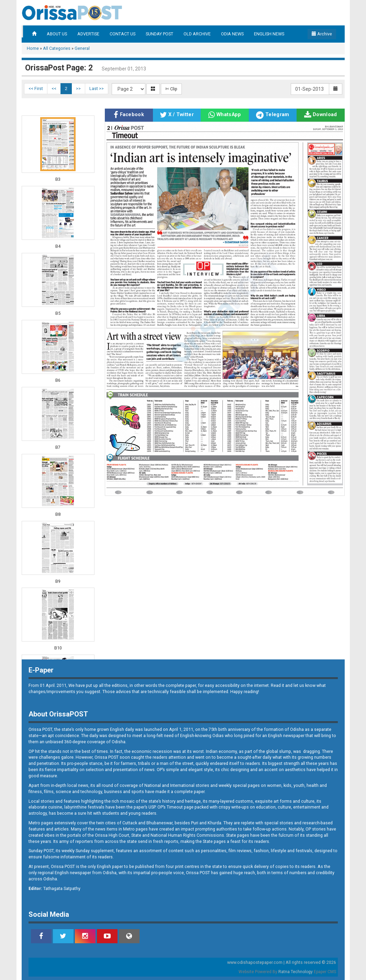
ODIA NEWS (232, 34)
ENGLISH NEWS (269, 34)
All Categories (57, 48)
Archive (322, 34)
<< (54, 88)
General (82, 48)
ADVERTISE (88, 34)
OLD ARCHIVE (197, 34)
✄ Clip (171, 89)
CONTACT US (123, 34)
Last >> (97, 88)
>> (78, 88)
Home (33, 48)
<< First (36, 88)
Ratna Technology (296, 972)
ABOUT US (57, 34)
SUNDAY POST (159, 34)
